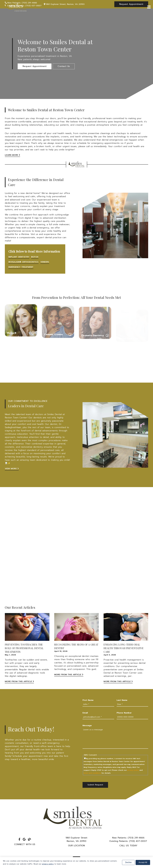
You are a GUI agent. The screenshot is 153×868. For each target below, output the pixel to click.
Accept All (143, 862)
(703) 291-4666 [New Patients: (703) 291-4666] (128, 838)
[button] (35, 66)
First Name (88, 700)
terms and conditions (92, 773)
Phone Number (124, 713)
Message (87, 726)
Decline (128, 862)
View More (12, 469)
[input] (98, 704)
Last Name (122, 700)
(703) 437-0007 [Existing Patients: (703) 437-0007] (128, 841)
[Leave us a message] (115, 738)
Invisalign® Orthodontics (24, 262)
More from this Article (19, 681)
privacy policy (133, 770)
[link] (16, 7)
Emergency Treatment (21, 267)
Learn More (12, 155)
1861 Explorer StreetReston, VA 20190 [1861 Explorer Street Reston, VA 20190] (76, 839)
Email (85, 713)
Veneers (45, 262)
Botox (35, 257)
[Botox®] (21, 326)
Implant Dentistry (19, 257)
